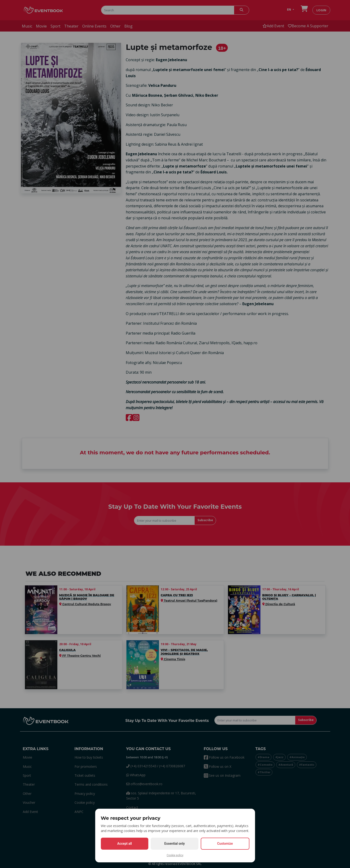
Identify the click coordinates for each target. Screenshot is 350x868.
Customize (225, 844)
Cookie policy (175, 855)
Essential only (175, 844)
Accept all (125, 844)
